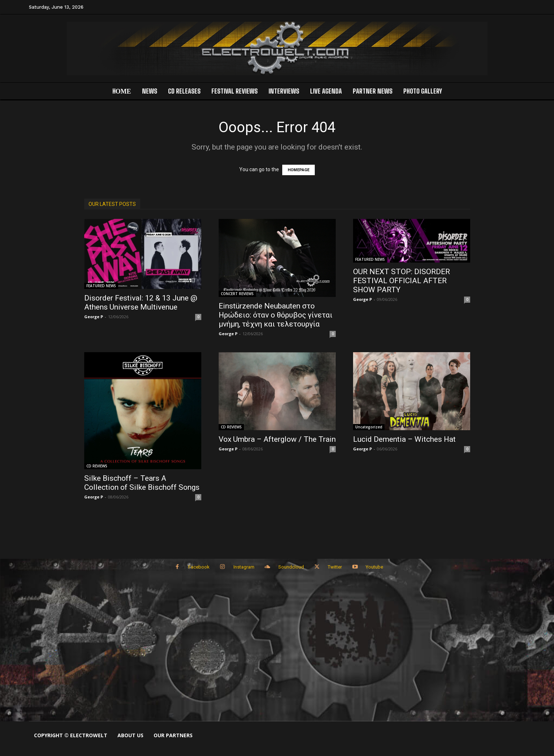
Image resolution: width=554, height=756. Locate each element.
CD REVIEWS (97, 466)
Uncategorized (369, 427)
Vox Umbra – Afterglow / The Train (277, 439)
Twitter (337, 568)
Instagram (243, 568)
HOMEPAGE (299, 170)
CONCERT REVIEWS (237, 294)
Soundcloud (292, 568)
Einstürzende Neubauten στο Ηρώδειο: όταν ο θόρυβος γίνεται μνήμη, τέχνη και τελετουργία (276, 315)
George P (94, 317)
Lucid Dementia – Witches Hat (404, 439)
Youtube (378, 568)
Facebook (197, 568)
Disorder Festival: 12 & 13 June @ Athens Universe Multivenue (141, 303)
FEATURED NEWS (101, 286)
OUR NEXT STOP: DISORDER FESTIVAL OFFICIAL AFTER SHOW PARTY (401, 281)
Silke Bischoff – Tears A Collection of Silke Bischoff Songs (142, 483)
